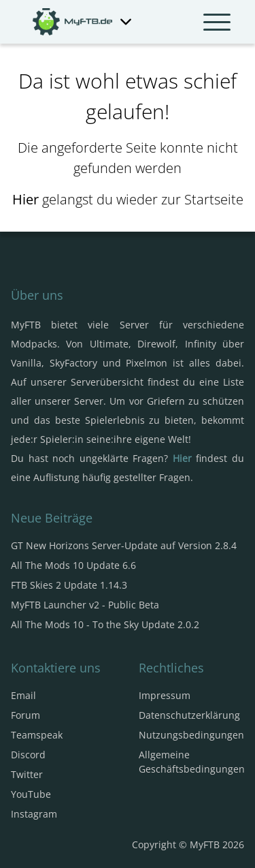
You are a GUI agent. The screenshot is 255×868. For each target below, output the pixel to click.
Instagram (34, 814)
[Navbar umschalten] (217, 22)
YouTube (31, 794)
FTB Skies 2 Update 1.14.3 (69, 585)
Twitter (27, 774)
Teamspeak (37, 735)
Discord (28, 755)
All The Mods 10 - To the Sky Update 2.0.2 (105, 624)
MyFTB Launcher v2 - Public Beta (85, 605)
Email (23, 695)
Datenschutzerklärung (189, 715)
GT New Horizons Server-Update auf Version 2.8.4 (124, 545)
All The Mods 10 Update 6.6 (73, 565)
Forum (26, 715)
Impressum (165, 695)
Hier (26, 199)
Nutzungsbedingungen (191, 735)
